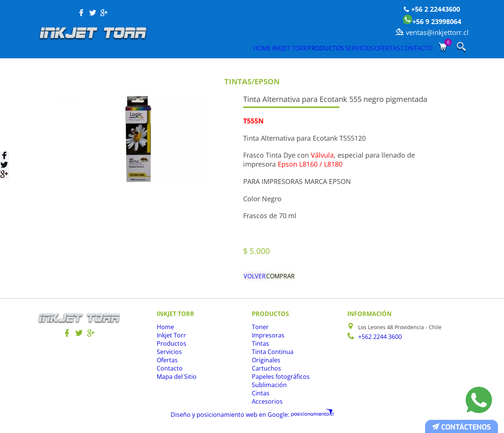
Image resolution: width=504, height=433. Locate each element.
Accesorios (265, 406)
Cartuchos (265, 373)
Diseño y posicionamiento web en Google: (235, 417)
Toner (259, 331)
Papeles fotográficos (277, 381)
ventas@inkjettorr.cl (432, 32)
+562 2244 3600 (378, 340)
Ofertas (370, 48)
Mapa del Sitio (175, 381)
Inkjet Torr (224, 48)
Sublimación (267, 389)
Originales (265, 364)
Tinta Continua (270, 356)
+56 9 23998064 (432, 21)
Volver (256, 278)
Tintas (260, 348)
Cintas (260, 397)
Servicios (326, 48)
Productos (277, 48)
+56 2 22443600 (432, 9)
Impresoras (266, 340)
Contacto (415, 48)
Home (181, 48)
